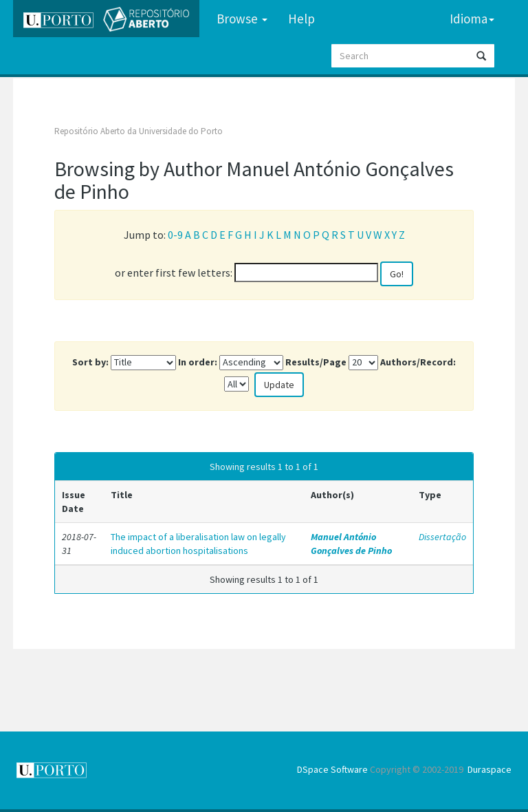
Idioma (472, 19)
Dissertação (442, 537)
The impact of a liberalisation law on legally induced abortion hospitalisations (198, 544)
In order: (198, 362)
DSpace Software (332, 769)
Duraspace (489, 769)
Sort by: (90, 362)
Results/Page (316, 362)
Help (301, 19)
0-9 (175, 235)
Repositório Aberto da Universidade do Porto (139, 131)
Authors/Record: (418, 362)
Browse (242, 19)
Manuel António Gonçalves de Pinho (351, 544)
